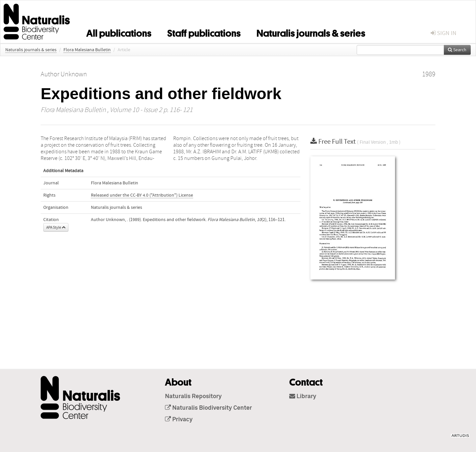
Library (303, 396)
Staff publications (204, 32)
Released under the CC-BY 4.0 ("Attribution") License (142, 195)
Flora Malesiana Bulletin (87, 50)
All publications (119, 32)
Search (457, 50)
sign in (444, 33)
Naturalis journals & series (311, 32)
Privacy (179, 420)
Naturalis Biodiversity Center (208, 408)
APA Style (56, 227)
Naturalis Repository (193, 396)
